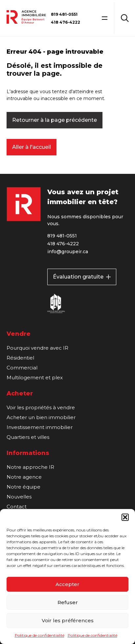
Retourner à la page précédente (55, 120)
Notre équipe (23, 487)
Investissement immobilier (40, 427)
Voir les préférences (68, 620)
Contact (17, 507)
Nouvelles (19, 497)
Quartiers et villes (28, 437)
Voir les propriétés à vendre (41, 407)
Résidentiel (20, 358)
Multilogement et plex (35, 377)
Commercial (22, 368)
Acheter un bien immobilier (41, 417)
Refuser (68, 602)
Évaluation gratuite (82, 277)
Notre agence (24, 477)
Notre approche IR (30, 467)
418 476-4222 (66, 22)
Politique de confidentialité (40, 635)
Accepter (67, 584)
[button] (125, 517)
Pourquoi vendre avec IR (37, 348)
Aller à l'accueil (32, 147)
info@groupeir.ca (68, 252)
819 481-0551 (64, 14)
